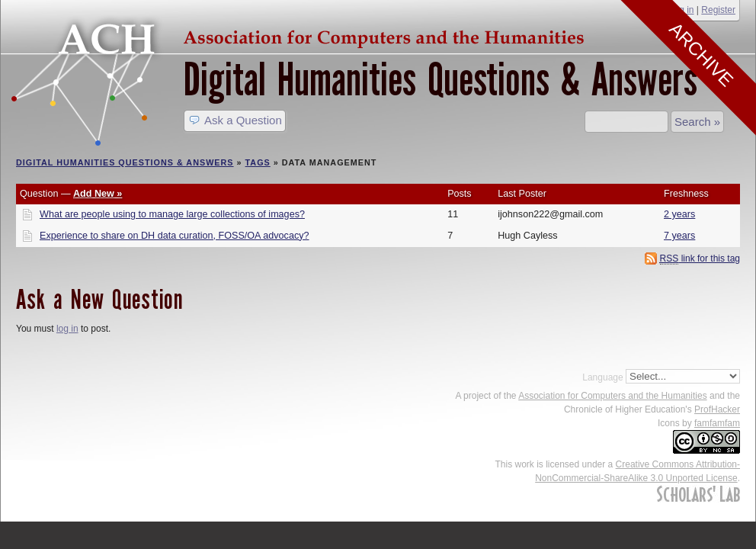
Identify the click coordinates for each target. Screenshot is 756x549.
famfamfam (717, 423)
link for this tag (700, 259)
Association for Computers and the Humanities (612, 396)
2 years (679, 214)
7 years (679, 236)
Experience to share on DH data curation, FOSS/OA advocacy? (175, 236)
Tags (258, 162)
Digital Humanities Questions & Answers (440, 80)
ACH (302, 35)
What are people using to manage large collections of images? (172, 214)
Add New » (98, 194)
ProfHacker (717, 409)
